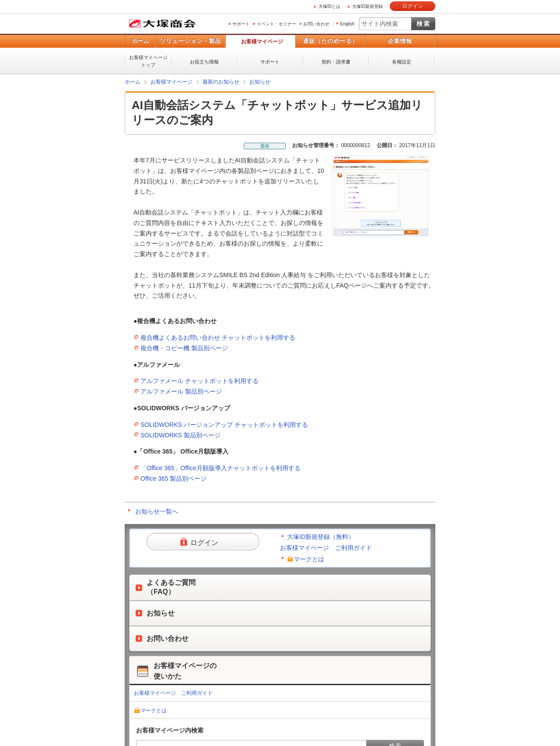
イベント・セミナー (276, 24)
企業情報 (400, 41)
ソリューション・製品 (190, 41)
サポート (241, 24)
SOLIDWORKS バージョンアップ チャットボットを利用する (224, 425)
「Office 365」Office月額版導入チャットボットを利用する (220, 468)
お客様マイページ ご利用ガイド (326, 548)
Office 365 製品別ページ (173, 479)
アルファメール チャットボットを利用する (199, 381)
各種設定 (402, 62)
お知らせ (260, 82)
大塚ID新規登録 (367, 6)
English (347, 24)
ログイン (413, 6)
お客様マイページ (262, 42)
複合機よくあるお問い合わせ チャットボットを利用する (218, 338)
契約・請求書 (336, 62)
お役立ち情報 (204, 62)
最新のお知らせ (221, 82)
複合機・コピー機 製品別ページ (184, 348)
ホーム (140, 41)
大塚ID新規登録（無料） (321, 537)
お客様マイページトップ (148, 61)
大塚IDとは (329, 6)
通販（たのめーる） (330, 41)
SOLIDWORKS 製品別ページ (180, 435)
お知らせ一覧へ (157, 511)
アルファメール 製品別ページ (181, 391)
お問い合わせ (316, 24)
